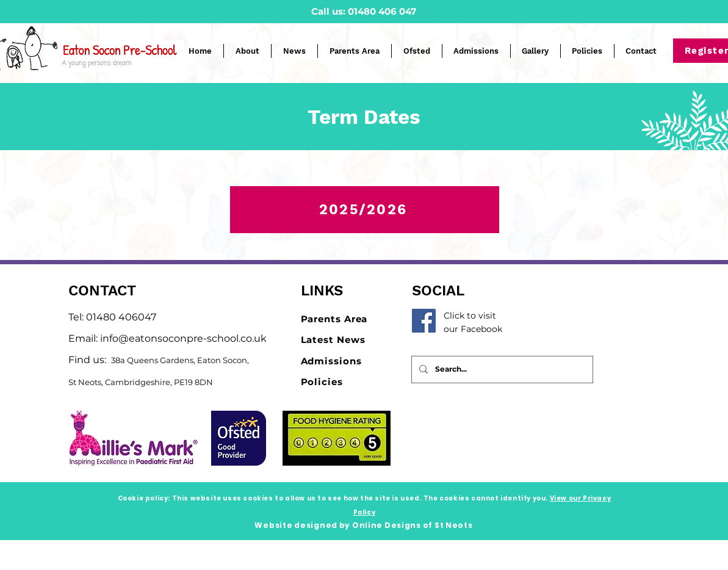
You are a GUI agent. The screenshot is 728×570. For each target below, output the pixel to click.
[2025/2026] (365, 210)
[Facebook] (424, 321)
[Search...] (501, 370)
